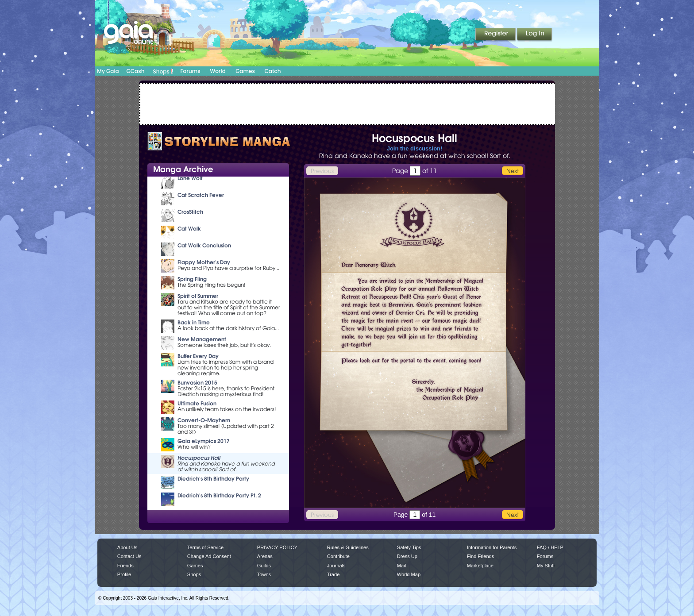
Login (535, 35)
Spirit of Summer (198, 296)
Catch (273, 71)
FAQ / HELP (550, 547)
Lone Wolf (190, 178)
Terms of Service (205, 547)
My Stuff (546, 566)
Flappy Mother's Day (204, 262)
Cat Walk (189, 229)
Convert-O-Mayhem (204, 420)
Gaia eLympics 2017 (204, 441)
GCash (136, 71)
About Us (127, 547)
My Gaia (108, 71)
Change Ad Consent (209, 556)
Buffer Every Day (198, 356)
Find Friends (480, 556)
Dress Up (407, 556)
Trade (333, 574)
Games (245, 71)
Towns (264, 574)
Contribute (338, 556)
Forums (190, 71)
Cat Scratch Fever (201, 195)
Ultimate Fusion (197, 403)
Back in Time (194, 322)
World (218, 71)
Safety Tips (409, 547)
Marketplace (480, 566)
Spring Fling (192, 279)
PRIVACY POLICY (277, 547)
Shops (163, 71)
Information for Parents (492, 547)
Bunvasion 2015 (197, 383)
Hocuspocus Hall (199, 458)
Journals (336, 566)
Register (496, 35)
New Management (202, 339)
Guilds (264, 566)
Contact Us (129, 556)
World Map (409, 574)
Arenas (265, 556)
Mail (401, 566)
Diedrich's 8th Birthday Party (213, 479)
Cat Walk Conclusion (204, 245)
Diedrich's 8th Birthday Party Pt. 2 (219, 495)
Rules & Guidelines (348, 547)
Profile (124, 574)
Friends (125, 566)
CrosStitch (190, 212)
